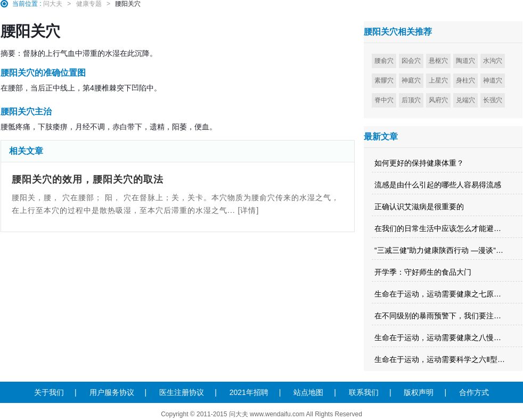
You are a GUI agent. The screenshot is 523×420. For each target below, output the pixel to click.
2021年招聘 (249, 392)
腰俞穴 (384, 61)
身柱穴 (465, 80)
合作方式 (474, 392)
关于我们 (49, 392)
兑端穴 (465, 100)
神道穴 (493, 80)
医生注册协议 (182, 392)
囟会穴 (411, 61)
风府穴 (438, 100)
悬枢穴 (438, 61)
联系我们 (364, 392)
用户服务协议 (112, 392)
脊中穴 (384, 100)
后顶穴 (411, 100)
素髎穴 (384, 80)
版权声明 (419, 392)
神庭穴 (411, 80)
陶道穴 (465, 61)
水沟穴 (493, 61)
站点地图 (308, 392)
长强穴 (493, 100)
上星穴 (438, 80)
